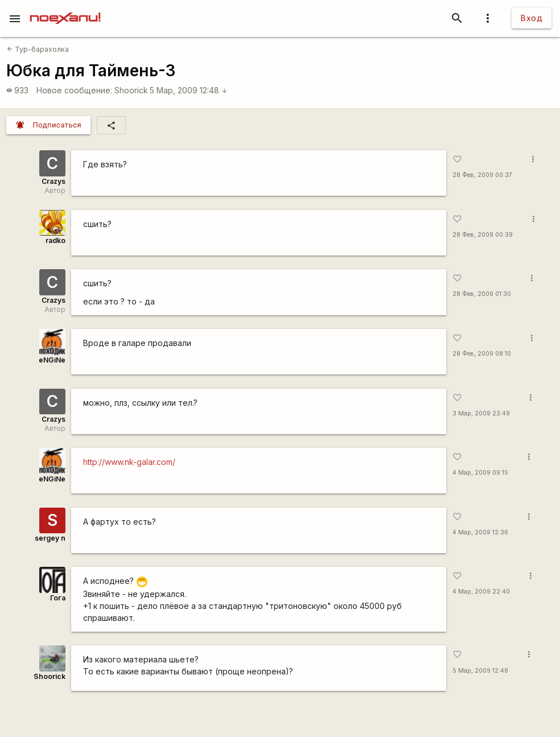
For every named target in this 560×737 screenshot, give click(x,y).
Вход (532, 18)
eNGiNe (52, 360)
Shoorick (131, 90)
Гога (58, 598)
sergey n (50, 538)
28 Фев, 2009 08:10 (482, 354)
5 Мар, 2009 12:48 (189, 90)
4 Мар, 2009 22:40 (481, 592)
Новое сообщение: (74, 90)
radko (55, 240)
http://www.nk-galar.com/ (129, 462)
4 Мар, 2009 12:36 (480, 532)
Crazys (53, 181)
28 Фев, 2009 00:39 (483, 235)
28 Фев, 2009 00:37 (482, 175)
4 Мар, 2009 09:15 (480, 473)
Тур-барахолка (38, 49)
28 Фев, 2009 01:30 (482, 294)
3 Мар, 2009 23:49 (481, 413)
